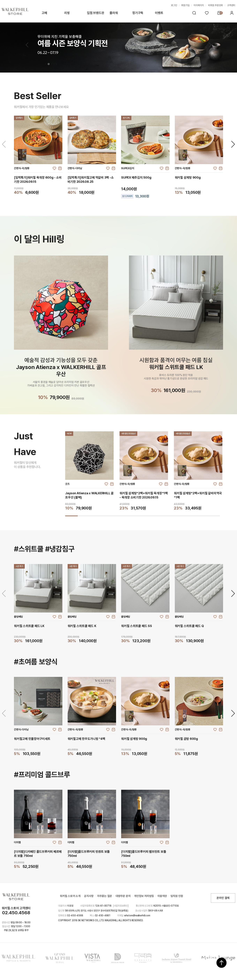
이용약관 (162, 896)
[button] (210, 45)
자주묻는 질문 (105, 896)
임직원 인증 (177, 896)
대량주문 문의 (123, 896)
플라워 (114, 13)
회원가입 (185, 5)
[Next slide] (233, 144)
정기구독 (138, 13)
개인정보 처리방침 (144, 896)
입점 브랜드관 (95, 13)
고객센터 (231, 5)
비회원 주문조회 (215, 5)
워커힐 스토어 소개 (70, 896)
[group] (90, 471)
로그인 (174, 5)
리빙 (67, 13)
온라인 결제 (223, 898)
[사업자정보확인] (121, 906)
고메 (44, 13)
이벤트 (159, 13)
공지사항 (89, 896)
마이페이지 (199, 5)
